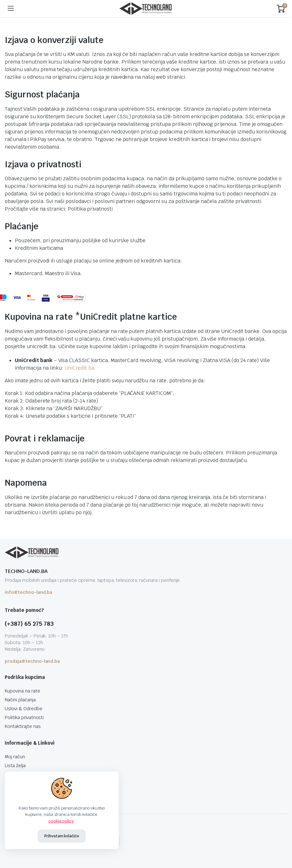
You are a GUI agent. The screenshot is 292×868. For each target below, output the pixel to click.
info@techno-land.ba (28, 592)
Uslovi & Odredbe (24, 709)
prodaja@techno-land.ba (32, 661)
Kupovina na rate (22, 691)
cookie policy (61, 821)
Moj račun (15, 757)
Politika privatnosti (90, 209)
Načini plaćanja (20, 700)
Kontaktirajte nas (23, 726)
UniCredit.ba (79, 368)
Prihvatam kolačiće (62, 836)
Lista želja (15, 766)
